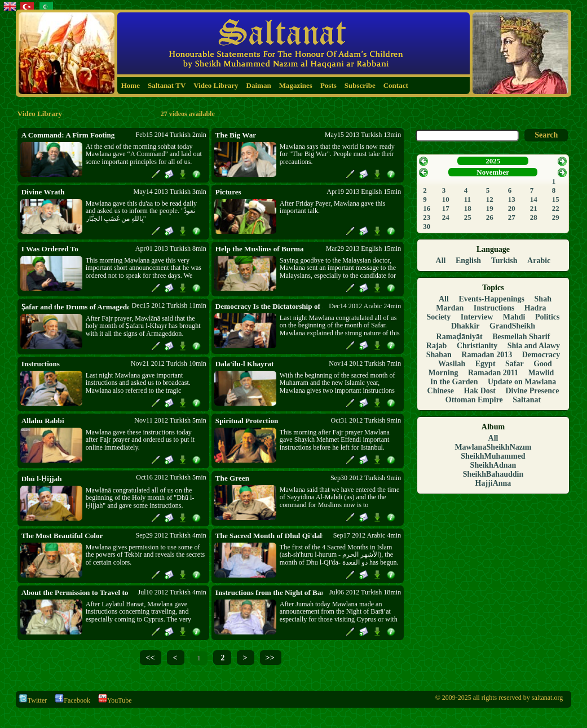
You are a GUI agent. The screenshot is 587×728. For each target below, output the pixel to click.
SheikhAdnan (493, 465)
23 (427, 217)
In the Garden (454, 382)
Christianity (477, 346)
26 (490, 217)
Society (438, 317)
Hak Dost (479, 391)
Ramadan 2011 (493, 373)
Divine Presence (532, 391)
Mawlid (541, 373)
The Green (232, 478)
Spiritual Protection (247, 421)
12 (490, 199)
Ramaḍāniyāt (460, 337)
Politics (548, 317)
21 (534, 208)
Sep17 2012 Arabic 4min (367, 535)
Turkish (504, 261)
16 (427, 208)
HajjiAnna (493, 483)
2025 (493, 161)
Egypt (486, 364)
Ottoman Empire (474, 400)
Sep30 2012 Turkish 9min (366, 478)
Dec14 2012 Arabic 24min (365, 306)
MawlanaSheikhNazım (493, 447)
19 (490, 208)
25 (468, 217)
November (493, 172)
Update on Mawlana (522, 382)
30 (427, 226)
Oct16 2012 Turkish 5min (171, 477)
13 (512, 199)
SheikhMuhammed (493, 456)
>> (270, 658)
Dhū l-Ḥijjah (42, 479)
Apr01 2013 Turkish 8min (171, 248)
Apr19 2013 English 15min (364, 192)
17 (446, 208)
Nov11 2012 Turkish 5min (170, 420)
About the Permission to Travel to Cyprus (75, 592)
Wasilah (452, 364)
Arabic (539, 261)
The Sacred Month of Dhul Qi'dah (269, 536)
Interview (477, 317)
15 (556, 199)
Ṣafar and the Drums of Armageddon (75, 307)
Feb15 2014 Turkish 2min (171, 135)
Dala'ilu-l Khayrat (245, 364)
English (468, 261)
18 (468, 208)
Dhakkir (465, 326)
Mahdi (514, 317)
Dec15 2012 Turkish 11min (169, 305)
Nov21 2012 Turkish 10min (169, 363)
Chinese (441, 391)
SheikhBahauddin (493, 474)
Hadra (535, 308)
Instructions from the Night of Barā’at (269, 592)
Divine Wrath (43, 192)
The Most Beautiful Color (62, 536)
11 (467, 199)
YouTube (115, 700)
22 (556, 208)
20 (512, 208)
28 (534, 217)
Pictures (228, 192)
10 (446, 199)
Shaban (439, 355)
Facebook (72, 700)
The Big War (236, 135)
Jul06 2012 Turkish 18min (365, 592)
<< (150, 658)
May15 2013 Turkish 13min (363, 135)
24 (446, 217)
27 (512, 217)
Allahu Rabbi (43, 421)
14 (534, 199)
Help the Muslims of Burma (260, 249)
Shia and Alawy (534, 346)
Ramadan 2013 (487, 355)
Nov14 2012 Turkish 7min (365, 363)
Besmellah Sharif (521, 337)
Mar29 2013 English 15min (363, 248)
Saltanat (527, 400)
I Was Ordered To (50, 249)
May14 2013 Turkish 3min (169, 192)
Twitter (33, 700)
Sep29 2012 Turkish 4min (171, 535)
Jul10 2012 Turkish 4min (172, 592)
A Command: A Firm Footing (68, 135)
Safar (515, 364)
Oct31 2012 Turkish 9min (366, 420)
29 (556, 217)
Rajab (437, 346)
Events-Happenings (491, 299)
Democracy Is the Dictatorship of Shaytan (269, 306)
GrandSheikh (512, 326)
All (441, 261)
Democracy (541, 355)
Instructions (41, 364)
